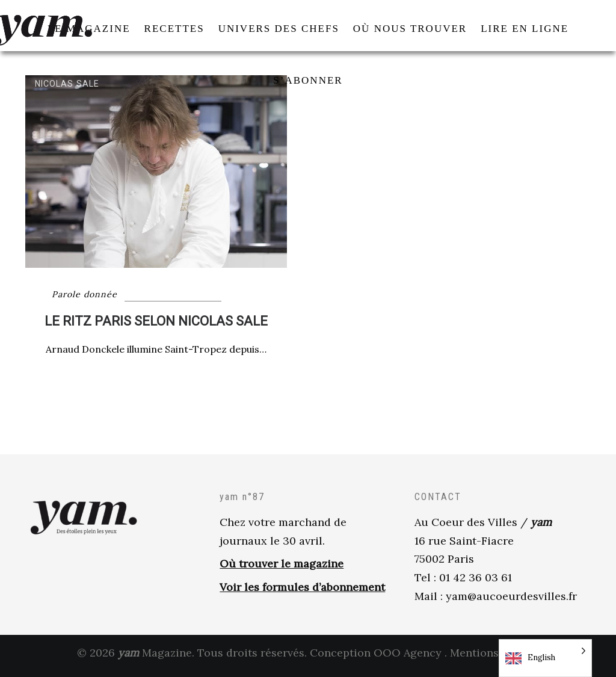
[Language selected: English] (545, 658)
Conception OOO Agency (376, 658)
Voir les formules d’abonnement (302, 593)
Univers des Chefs (204, 306)
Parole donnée (85, 300)
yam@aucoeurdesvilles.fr (511, 602)
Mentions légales (494, 658)
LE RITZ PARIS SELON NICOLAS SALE (156, 327)
